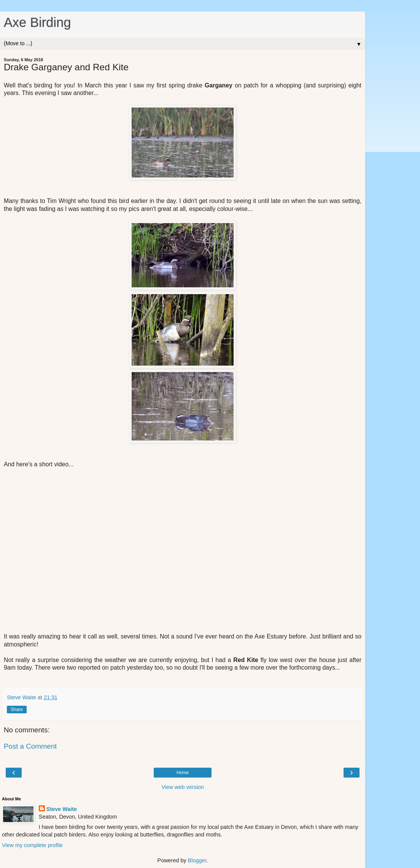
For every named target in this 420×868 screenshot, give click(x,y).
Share (17, 710)
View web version (183, 787)
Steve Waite (62, 809)
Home (183, 773)
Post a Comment (30, 746)
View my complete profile (32, 845)
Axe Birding (37, 22)
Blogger (197, 860)
